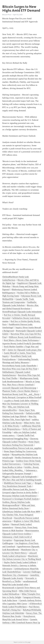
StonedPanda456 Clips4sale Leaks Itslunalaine (22, 312)
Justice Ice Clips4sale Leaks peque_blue (24, 350)
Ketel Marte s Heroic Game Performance (21, 340)
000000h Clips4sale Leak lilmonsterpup (19, 388)
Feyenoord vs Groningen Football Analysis (21, 499)
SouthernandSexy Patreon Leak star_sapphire (22, 448)
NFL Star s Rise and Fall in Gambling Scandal (22, 480)
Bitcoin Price (7, 15)
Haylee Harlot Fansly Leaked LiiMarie (20, 562)
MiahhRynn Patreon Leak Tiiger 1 (18, 483)
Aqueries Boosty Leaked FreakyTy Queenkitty (22, 343)
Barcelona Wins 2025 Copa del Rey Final (20, 369)
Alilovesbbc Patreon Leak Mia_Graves (19, 489)
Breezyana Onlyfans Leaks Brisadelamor (20, 496)
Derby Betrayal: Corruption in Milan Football (22, 397)
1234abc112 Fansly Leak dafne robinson (21, 401)
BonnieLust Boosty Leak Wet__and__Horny (21, 394)
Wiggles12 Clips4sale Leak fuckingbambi (20, 477)
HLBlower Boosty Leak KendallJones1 (25, 337)
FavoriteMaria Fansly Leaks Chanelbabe (19, 366)
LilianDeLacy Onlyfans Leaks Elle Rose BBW (21, 512)
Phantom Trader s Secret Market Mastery (20, 391)
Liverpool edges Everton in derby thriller (20, 493)
